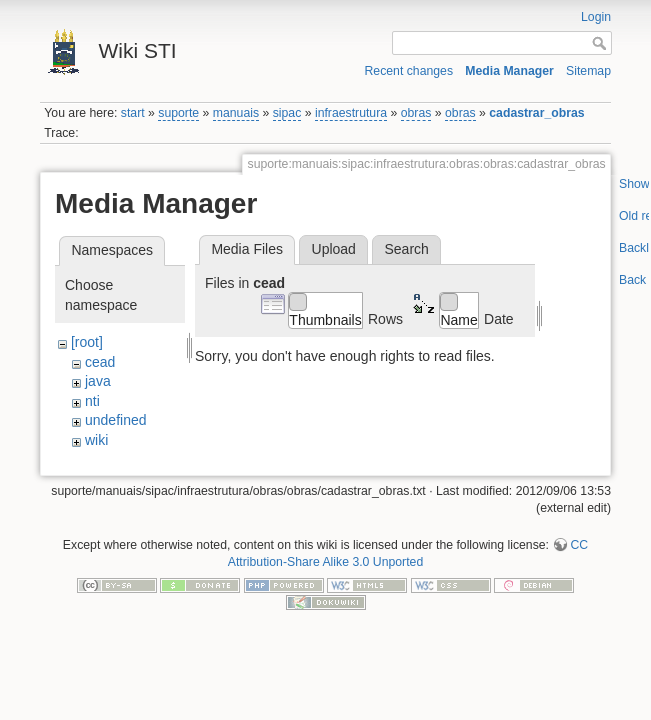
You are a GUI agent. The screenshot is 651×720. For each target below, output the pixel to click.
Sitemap (588, 71)
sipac (287, 113)
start (133, 113)
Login (596, 17)
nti (92, 401)
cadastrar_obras (536, 113)
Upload (334, 249)
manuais (236, 113)
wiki (96, 440)
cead (100, 362)
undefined (116, 420)
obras (416, 113)
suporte (178, 113)
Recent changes (409, 71)
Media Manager (509, 71)
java (98, 381)
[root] (87, 342)
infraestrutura (351, 113)
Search (406, 249)
